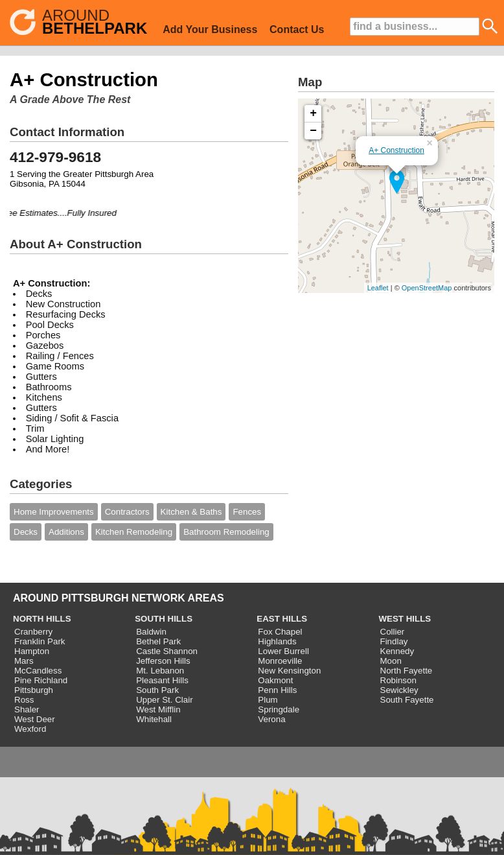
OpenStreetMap (427, 288)
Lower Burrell (283, 651)
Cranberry (33, 632)
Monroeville (280, 661)
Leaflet (378, 288)
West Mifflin (158, 709)
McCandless (38, 671)
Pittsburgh (34, 690)
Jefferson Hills (163, 661)
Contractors (127, 512)
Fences (247, 512)
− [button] (313, 131)
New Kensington (289, 671)
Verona (271, 719)
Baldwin (151, 632)
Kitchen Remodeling (134, 532)
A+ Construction (396, 150)
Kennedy (397, 651)
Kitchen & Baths (191, 512)
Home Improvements (54, 512)
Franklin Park (40, 641)
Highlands (277, 641)
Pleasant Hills (162, 680)
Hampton (32, 651)
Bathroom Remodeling (226, 532)
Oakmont (275, 680)
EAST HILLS (282, 619)
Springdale (279, 709)
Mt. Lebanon (160, 671)
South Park (157, 690)
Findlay (394, 641)
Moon (391, 661)
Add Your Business (210, 29)
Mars (24, 661)
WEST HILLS (405, 619)
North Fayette (407, 671)
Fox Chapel (280, 632)
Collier (393, 632)
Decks (26, 532)
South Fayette (407, 700)
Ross (24, 700)
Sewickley (399, 690)
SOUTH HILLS (164, 619)
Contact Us (297, 29)
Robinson (398, 680)
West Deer (35, 719)
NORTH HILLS (42, 619)
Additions (66, 532)
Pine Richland (41, 680)
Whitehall (154, 719)
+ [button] (313, 113)
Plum (268, 700)
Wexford (30, 729)
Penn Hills (277, 690)
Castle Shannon (167, 651)
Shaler (27, 709)
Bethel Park (158, 641)
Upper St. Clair (164, 700)
